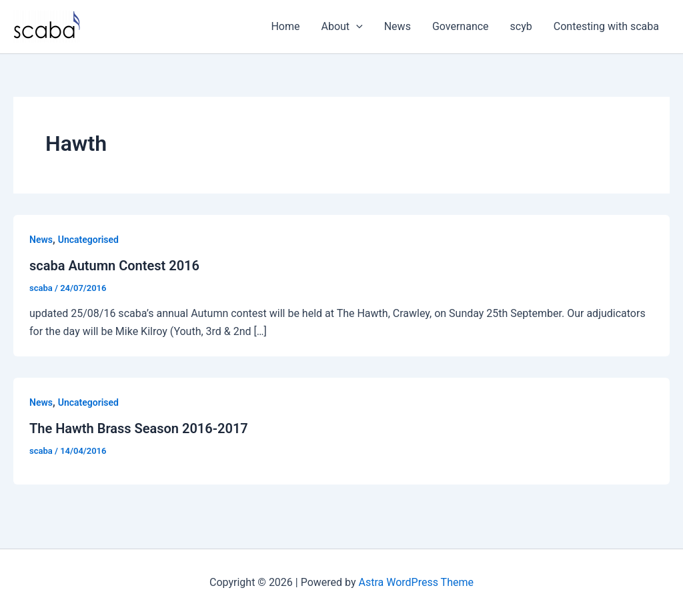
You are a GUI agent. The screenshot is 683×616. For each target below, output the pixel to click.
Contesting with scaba (606, 26)
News (398, 26)
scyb (521, 26)
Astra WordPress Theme (416, 582)
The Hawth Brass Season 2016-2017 (139, 428)
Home (285, 26)
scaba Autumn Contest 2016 (114, 266)
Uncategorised (88, 240)
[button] (356, 27)
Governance (461, 26)
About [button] (342, 27)
